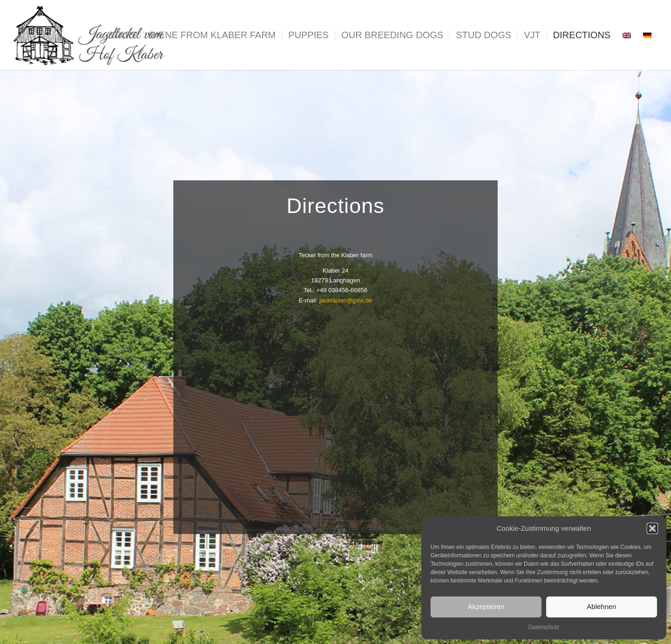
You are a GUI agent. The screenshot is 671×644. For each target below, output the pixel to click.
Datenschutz (544, 627)
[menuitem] (123, 35)
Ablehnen (601, 606)
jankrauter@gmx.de (346, 300)
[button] (652, 528)
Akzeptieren (486, 606)
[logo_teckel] (90, 35)
